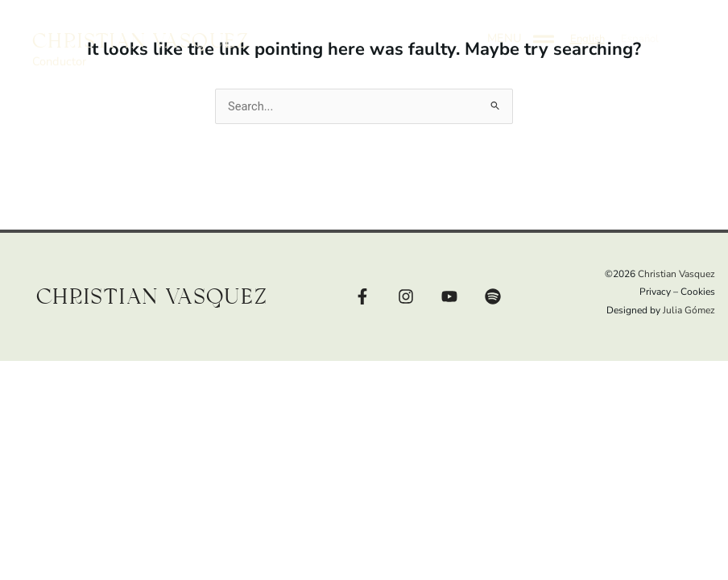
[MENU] (544, 27)
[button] (587, 27)
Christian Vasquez (141, 29)
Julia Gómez (689, 310)
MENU (505, 26)
